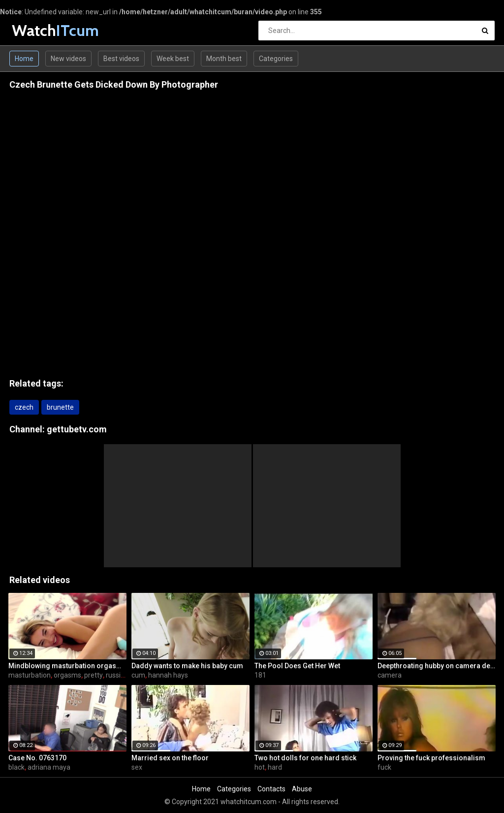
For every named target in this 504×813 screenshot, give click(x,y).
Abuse (302, 789)
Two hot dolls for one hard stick (305, 758)
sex (137, 767)
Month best (224, 59)
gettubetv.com (77, 429)
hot (260, 767)
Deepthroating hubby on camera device (437, 666)
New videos (68, 59)
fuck (384, 767)
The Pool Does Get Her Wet (297, 666)
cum (138, 675)
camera (390, 675)
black (16, 767)
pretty (94, 675)
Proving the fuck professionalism (431, 758)
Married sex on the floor (170, 758)
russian (117, 675)
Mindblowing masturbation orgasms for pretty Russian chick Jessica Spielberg (67, 666)
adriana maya (49, 767)
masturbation (30, 675)
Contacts (271, 789)
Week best (173, 59)
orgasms (67, 675)
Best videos (121, 59)
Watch (38, 30)
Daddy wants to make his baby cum (187, 666)
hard (275, 767)
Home (24, 59)
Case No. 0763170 (37, 758)
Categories (276, 59)
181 (260, 675)
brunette (60, 407)
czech (24, 407)
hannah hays (168, 675)
